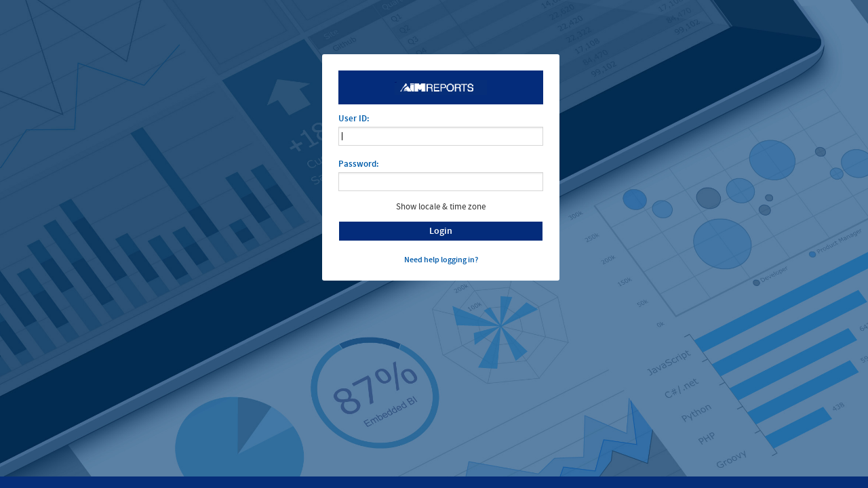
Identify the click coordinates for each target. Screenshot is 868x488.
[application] (441, 182)
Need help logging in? (441, 260)
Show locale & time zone (441, 206)
